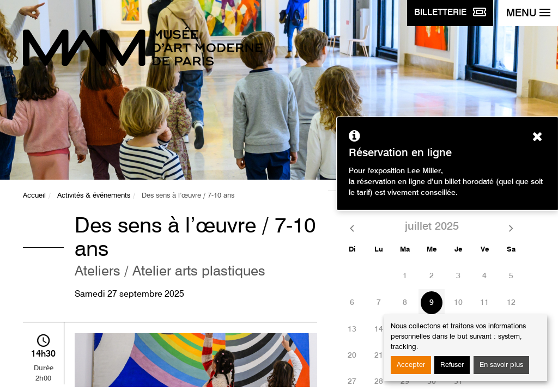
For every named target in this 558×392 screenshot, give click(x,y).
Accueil (34, 196)
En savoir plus (501, 365)
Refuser (452, 365)
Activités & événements (94, 196)
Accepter (411, 365)
